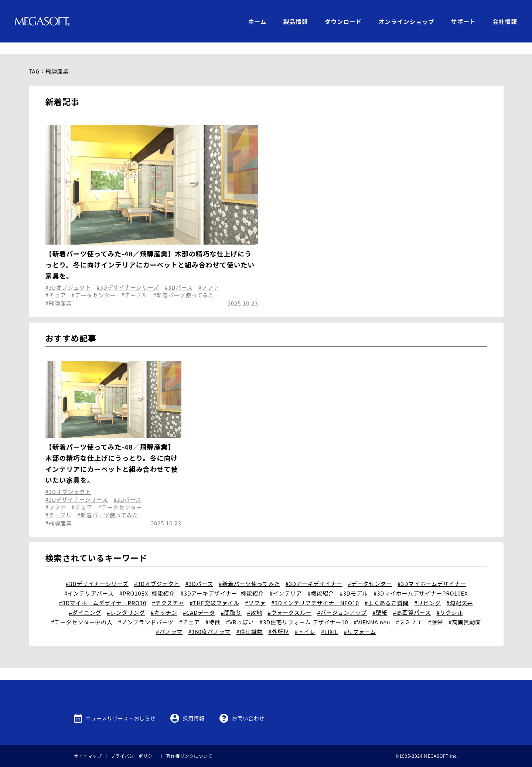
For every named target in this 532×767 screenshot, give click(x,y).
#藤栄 (436, 610)
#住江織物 (249, 620)
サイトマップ (88, 756)
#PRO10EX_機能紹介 (147, 581)
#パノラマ (169, 620)
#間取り (231, 601)
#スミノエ (409, 610)
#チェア (56, 283)
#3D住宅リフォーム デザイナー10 (304, 610)
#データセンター (94, 283)
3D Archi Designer (151, 227)
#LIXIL (330, 620)
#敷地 (255, 601)
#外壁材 (279, 620)
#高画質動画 (465, 610)
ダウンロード (343, 21)
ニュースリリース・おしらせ (121, 718)
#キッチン (164, 601)
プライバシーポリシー (134, 756)
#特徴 (213, 610)
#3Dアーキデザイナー (314, 572)
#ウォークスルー (289, 601)
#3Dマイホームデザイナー (432, 572)
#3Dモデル (354, 581)
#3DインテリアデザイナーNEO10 (315, 591)
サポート (463, 21)
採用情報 (194, 718)
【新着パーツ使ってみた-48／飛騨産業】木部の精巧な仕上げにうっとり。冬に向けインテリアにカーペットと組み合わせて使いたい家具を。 (150, 253)
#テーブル (134, 283)
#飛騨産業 (59, 291)
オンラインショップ (406, 21)
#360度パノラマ (209, 620)
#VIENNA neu (372, 610)
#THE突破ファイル (214, 591)
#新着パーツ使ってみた (184, 283)
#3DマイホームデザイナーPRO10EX (421, 581)
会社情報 (505, 21)
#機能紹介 (321, 581)
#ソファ (209, 275)
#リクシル (450, 601)
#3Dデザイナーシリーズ (128, 275)
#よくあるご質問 (387, 591)
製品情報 (295, 21)
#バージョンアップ (342, 601)
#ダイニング (85, 601)
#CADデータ (199, 601)
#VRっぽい (240, 610)
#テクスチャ (168, 591)
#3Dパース (179, 275)
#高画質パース (412, 601)
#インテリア (286, 581)
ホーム (257, 21)
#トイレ (305, 620)
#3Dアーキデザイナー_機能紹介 (222, 581)
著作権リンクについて (189, 756)
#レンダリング (126, 601)
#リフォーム (360, 620)
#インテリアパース (89, 581)
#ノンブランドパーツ (146, 610)
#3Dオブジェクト (68, 275)
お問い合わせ (248, 718)
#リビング (427, 591)
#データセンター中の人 (82, 610)
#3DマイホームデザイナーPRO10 (103, 591)
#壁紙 (380, 601)
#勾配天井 (460, 591)
